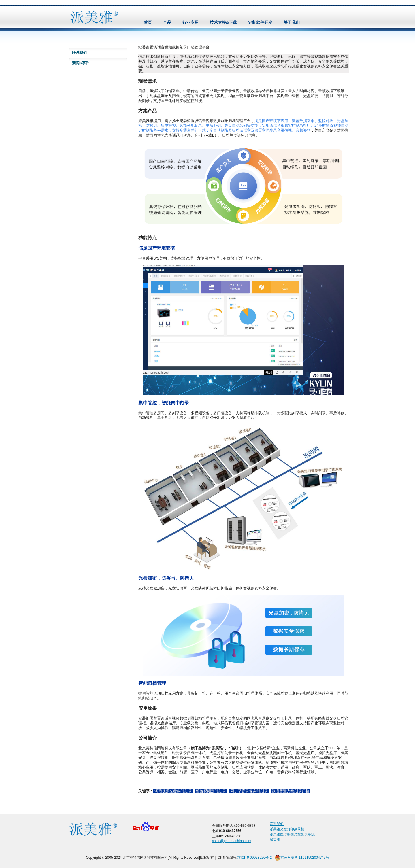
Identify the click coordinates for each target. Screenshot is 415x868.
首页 (148, 22)
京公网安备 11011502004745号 (302, 858)
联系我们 (79, 53)
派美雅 (275, 839)
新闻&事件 (81, 63)
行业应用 (190, 22)
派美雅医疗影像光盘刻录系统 (292, 834)
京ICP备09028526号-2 (254, 858)
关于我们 (292, 22)
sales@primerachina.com (232, 841)
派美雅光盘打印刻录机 (287, 829)
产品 (167, 22)
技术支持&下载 (223, 22)
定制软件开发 (260, 22)
